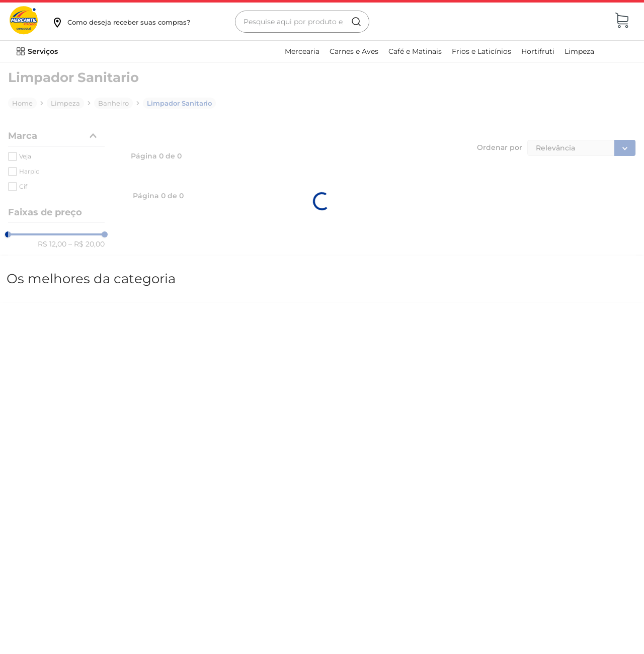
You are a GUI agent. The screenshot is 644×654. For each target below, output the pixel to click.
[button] (121, 22)
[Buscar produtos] (356, 22)
